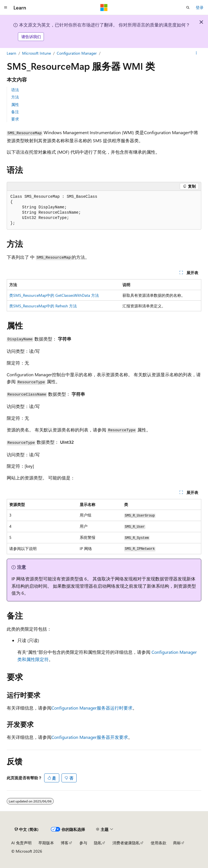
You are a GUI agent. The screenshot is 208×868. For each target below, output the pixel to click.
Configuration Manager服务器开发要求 (90, 737)
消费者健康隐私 (126, 843)
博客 (65, 843)
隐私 (98, 843)
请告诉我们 (31, 37)
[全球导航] (6, 8)
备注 (15, 112)
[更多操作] (196, 53)
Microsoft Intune (36, 53)
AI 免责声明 (21, 843)
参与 (83, 843)
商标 (177, 843)
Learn (11, 53)
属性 (15, 104)
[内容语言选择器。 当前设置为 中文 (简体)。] (27, 829)
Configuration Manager (77, 53)
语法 (15, 90)
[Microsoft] (104, 8)
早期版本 (46, 843)
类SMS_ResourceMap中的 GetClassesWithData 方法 (54, 295)
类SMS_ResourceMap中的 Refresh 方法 (43, 306)
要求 (15, 119)
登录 (200, 7)
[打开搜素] (188, 8)
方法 (15, 97)
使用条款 (159, 843)
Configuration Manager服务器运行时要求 (92, 708)
